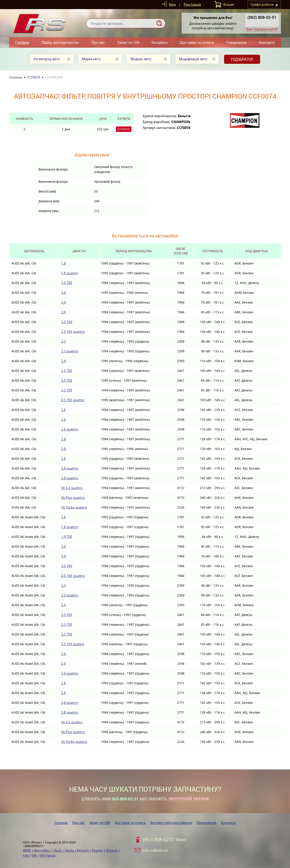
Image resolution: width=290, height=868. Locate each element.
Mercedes (42, 850)
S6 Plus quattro (73, 498)
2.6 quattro (70, 429)
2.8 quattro (70, 468)
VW (34, 855)
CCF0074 (34, 77)
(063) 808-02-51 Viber (165, 840)
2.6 (63, 410)
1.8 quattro (70, 273)
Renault (83, 850)
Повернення (237, 42)
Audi (58, 850)
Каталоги (159, 42)
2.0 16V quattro (73, 332)
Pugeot (98, 850)
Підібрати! (242, 59)
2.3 (63, 341)
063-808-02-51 (125, 799)
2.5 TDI (66, 371)
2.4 (63, 361)
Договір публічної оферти (171, 823)
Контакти (267, 42)
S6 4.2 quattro (72, 488)
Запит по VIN (128, 42)
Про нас (98, 42)
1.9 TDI (66, 283)
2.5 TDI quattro (73, 400)
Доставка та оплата (197, 42)
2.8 (63, 439)
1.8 (63, 263)
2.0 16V (67, 322)
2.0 (63, 293)
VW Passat (48, 855)
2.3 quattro (70, 351)
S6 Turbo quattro (74, 507)
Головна (22, 42)
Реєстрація (192, 4)
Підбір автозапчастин (60, 42)
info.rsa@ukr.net (155, 850)
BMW (27, 850)
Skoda (70, 850)
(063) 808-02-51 (262, 17)
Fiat (26, 855)
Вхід (172, 4)
